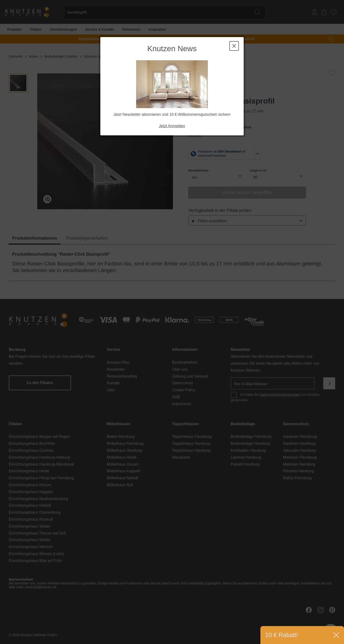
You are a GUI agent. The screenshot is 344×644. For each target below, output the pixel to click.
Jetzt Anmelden (172, 126)
